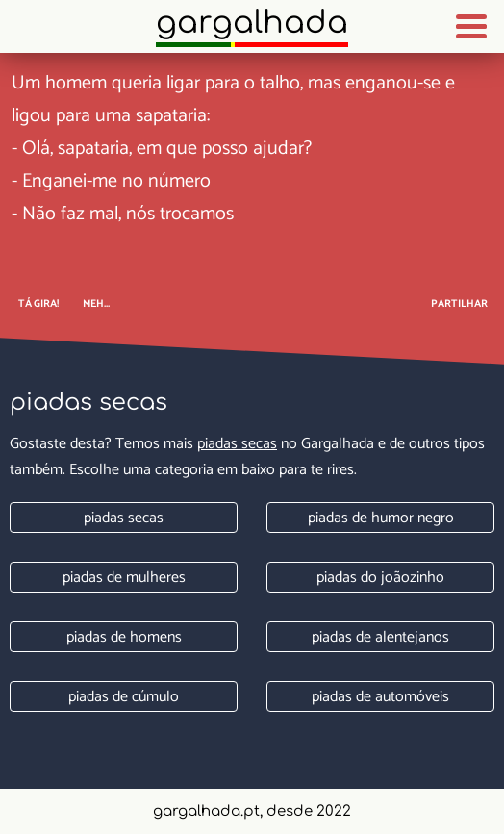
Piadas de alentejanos (380, 637)
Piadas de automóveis (380, 697)
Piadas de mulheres (124, 578)
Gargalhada (252, 23)
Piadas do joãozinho (380, 578)
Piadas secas (237, 444)
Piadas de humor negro (381, 518)
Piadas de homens (124, 637)
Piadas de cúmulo (124, 697)
